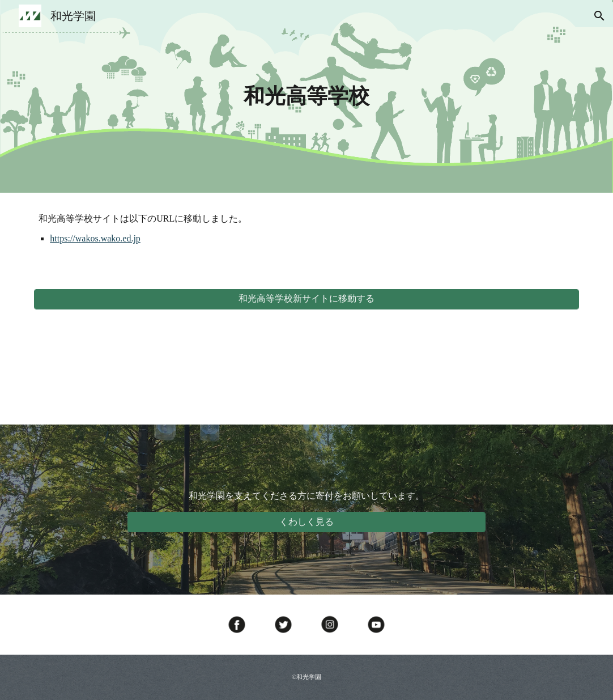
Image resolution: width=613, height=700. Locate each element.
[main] (307, 96)
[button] (599, 16)
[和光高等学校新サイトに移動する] (306, 299)
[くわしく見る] (307, 522)
